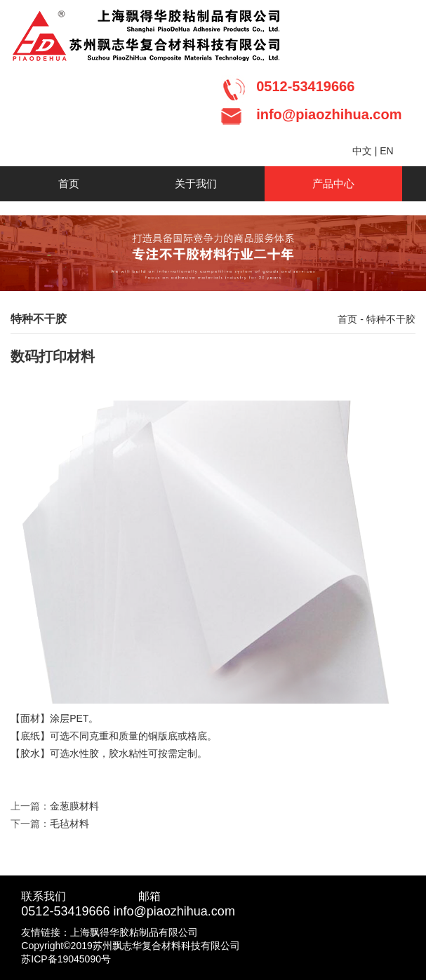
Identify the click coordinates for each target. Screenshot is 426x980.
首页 (69, 183)
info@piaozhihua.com (174, 911)
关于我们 (196, 183)
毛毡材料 (69, 824)
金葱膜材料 (74, 806)
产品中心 (333, 183)
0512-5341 (51, 911)
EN (386, 151)
